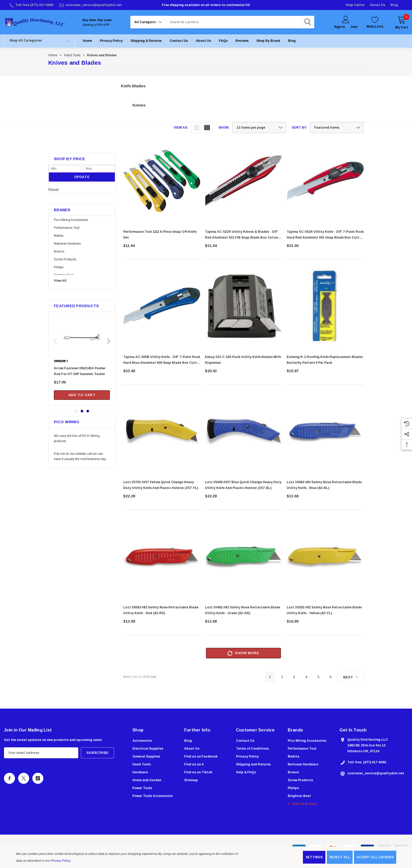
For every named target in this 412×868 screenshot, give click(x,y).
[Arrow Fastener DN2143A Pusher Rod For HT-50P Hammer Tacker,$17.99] (82, 341)
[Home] (87, 41)
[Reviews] (242, 41)
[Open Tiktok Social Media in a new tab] (38, 779)
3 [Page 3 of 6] (294, 677)
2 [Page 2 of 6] (282, 677)
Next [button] (109, 341)
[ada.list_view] (197, 128)
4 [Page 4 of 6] (306, 677)
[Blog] (292, 41)
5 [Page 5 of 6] (318, 677)
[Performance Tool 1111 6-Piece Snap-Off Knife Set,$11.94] (162, 181)
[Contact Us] (179, 41)
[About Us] (203, 41)
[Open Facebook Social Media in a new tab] (9, 779)
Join (354, 27)
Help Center (355, 5)
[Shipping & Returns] (146, 41)
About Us (378, 5)
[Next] (351, 677)
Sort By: (299, 128)
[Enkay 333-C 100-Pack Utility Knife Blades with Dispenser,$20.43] (243, 308)
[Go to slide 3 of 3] (88, 411)
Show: (224, 128)
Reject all (340, 857)
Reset (54, 190)
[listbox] (337, 128)
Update (82, 177)
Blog (394, 5)
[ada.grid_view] (207, 128)
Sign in (339, 27)
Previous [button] (55, 341)
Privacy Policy (60, 861)
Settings (314, 857)
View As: (181, 128)
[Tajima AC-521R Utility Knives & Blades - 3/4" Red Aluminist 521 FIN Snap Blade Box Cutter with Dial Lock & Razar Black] (243, 181)
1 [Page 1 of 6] (270, 677)
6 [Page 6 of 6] (330, 677)
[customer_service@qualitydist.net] (90, 5)
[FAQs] (223, 41)
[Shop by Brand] (268, 41)
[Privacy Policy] (111, 41)
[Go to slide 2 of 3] (82, 411)
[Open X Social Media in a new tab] (24, 779)
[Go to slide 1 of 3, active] (76, 411)
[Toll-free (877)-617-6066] (31, 5)
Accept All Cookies (375, 857)
